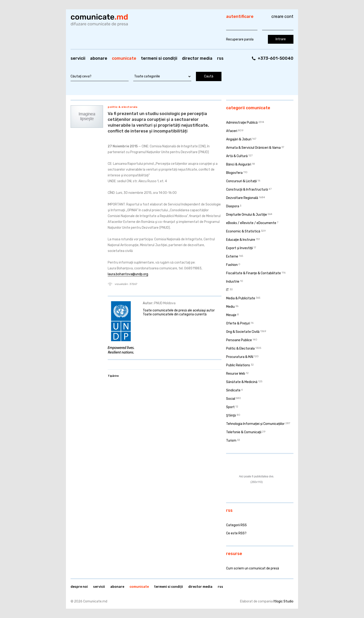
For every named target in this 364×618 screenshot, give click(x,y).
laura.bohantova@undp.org (128, 274)
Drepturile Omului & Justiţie (247, 215)
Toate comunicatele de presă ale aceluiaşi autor (179, 310)
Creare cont (282, 17)
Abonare (99, 58)
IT (227, 290)
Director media (197, 58)
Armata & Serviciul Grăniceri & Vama (253, 148)
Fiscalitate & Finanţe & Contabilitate (253, 273)
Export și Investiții (239, 248)
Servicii (78, 58)
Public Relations (238, 365)
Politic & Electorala (122, 107)
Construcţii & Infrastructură (247, 190)
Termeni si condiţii (159, 58)
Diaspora (233, 206)
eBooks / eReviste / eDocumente (251, 223)
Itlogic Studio (283, 601)
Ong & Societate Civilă (243, 332)
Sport (230, 407)
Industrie (233, 282)
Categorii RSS (236, 525)
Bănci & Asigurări (239, 164)
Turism (231, 441)
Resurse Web (236, 374)
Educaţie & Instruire (241, 240)
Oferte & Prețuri (238, 323)
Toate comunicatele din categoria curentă (175, 314)
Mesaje (231, 315)
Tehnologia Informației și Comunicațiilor (255, 424)
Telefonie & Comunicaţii (244, 432)
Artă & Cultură (237, 156)
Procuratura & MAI (240, 357)
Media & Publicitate (241, 298)
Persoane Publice (239, 340)
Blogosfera (234, 173)
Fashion (232, 265)
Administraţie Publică (242, 123)
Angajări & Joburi (239, 139)
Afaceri (232, 131)
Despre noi (79, 587)
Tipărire (113, 376)
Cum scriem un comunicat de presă (253, 568)
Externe (232, 256)
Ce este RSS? (236, 533)
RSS (220, 58)
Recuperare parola (240, 39)
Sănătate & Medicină (242, 382)
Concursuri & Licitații (241, 181)
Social (231, 399)
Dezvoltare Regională (242, 198)
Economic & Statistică (243, 231)
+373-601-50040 (276, 58)
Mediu (230, 307)
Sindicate (233, 390)
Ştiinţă (231, 415)
